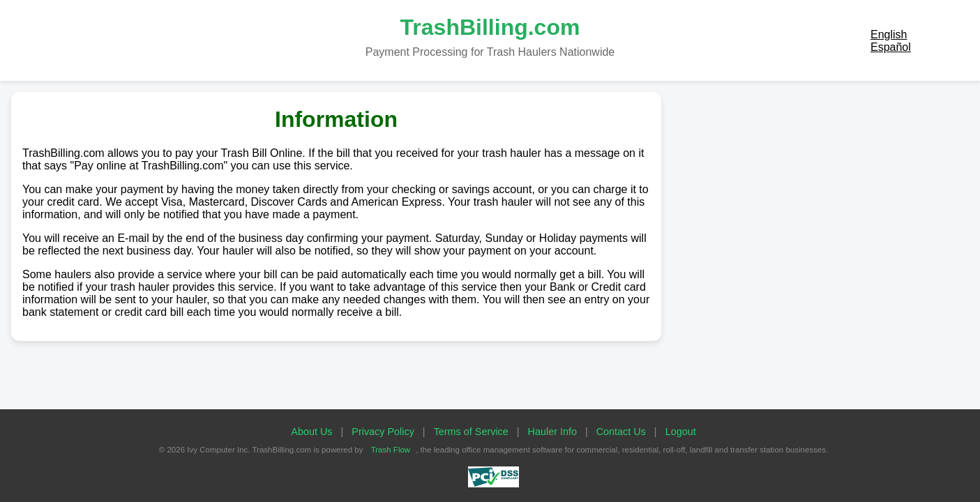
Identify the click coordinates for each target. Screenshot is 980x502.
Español (891, 47)
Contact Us (621, 432)
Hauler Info (552, 432)
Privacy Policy (383, 432)
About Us (311, 432)
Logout (681, 432)
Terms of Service (471, 432)
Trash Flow (391, 450)
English (889, 35)
